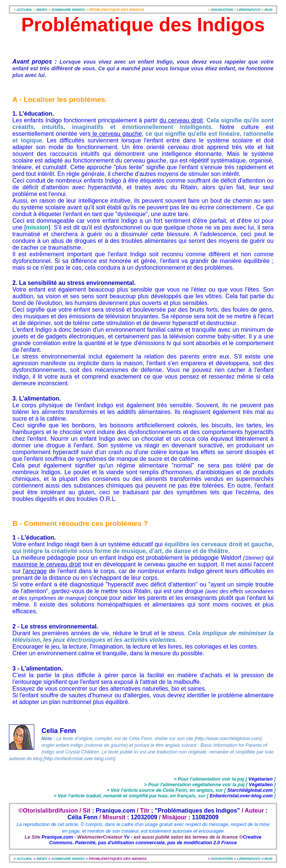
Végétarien (260, 779)
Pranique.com (58, 837)
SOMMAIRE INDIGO (68, 9)
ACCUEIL (24, 9)
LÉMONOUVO (249, 9)
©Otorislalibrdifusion (48, 811)
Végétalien (261, 785)
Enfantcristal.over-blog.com (241, 796)
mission (37, 227)
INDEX (42, 9)
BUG (268, 9)
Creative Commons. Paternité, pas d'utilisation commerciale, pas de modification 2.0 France (155, 840)
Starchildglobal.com (250, 790)
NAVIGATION (223, 9)
